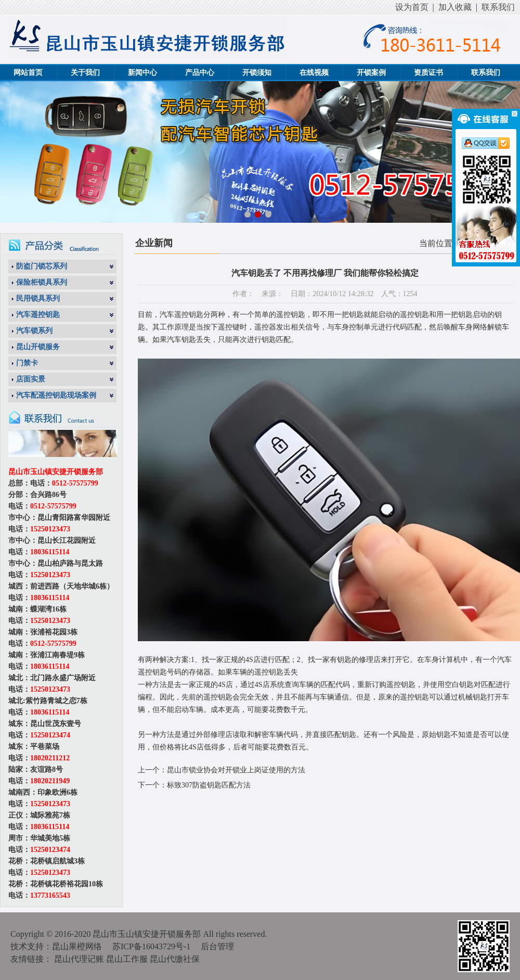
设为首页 (412, 7)
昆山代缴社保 (175, 959)
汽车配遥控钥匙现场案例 (56, 395)
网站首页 (28, 73)
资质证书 (428, 73)
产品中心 (200, 73)
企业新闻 (154, 243)
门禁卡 (27, 363)
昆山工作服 (127, 959)
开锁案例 (371, 73)
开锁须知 (257, 73)
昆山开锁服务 (38, 347)
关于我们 (85, 73)
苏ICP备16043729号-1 (151, 946)
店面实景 (31, 379)
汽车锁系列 (34, 331)
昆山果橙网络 (77, 946)
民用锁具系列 (38, 298)
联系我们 (498, 7)
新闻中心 (142, 73)
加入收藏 (455, 7)
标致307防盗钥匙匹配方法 (209, 785)
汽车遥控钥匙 (38, 315)
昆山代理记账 (79, 959)
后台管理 (217, 946)
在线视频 (314, 73)
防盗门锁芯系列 (42, 266)
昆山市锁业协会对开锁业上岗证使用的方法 (236, 770)
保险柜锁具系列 (42, 282)
